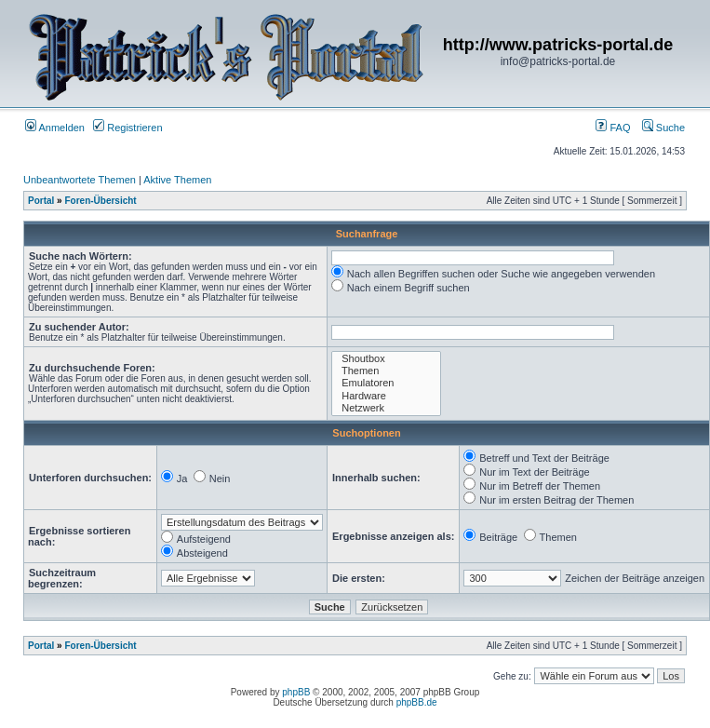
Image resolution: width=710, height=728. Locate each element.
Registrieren (127, 128)
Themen (386, 371)
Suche (663, 128)
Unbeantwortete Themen (80, 180)
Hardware (386, 396)
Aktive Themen (177, 180)
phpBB (296, 692)
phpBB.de (417, 702)
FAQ (613, 128)
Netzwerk (386, 408)
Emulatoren (386, 383)
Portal (41, 201)
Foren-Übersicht (100, 201)
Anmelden (55, 128)
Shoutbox (386, 359)
